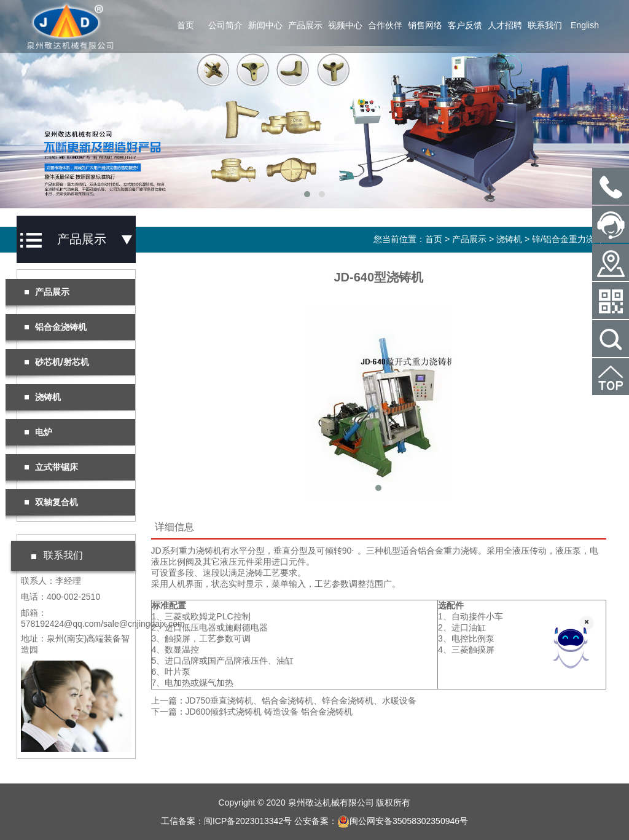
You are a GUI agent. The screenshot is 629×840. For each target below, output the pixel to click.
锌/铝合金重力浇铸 (568, 239)
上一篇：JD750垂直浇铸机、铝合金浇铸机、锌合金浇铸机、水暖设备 (284, 701)
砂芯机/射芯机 (57, 362)
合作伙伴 (385, 25)
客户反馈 (465, 25)
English (585, 25)
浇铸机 (509, 239)
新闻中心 (265, 25)
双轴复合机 (51, 502)
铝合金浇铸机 (55, 327)
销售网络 (425, 25)
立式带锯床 (51, 467)
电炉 (38, 432)
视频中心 (345, 25)
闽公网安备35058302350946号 (403, 821)
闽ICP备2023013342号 (248, 821)
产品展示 (305, 25)
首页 (186, 25)
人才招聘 (505, 25)
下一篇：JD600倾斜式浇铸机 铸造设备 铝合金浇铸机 (252, 712)
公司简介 (225, 25)
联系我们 (545, 25)
